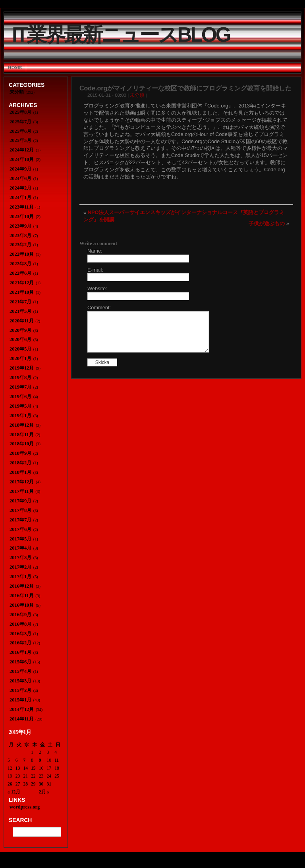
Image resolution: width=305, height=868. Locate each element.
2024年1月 (20, 197)
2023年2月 (20, 245)
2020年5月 (20, 349)
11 (57, 760)
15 (33, 768)
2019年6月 (20, 397)
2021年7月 (20, 302)
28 (25, 784)
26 (10, 784)
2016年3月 (20, 634)
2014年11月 (22, 719)
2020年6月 (20, 339)
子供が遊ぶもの (267, 223)
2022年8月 (20, 264)
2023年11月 (22, 207)
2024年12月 (22, 150)
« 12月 (14, 792)
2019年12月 (22, 368)
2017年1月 (20, 577)
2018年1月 (20, 472)
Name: (95, 251)
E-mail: (95, 270)
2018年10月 (22, 444)
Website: (97, 288)
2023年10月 (22, 217)
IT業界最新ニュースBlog (121, 35)
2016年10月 (22, 605)
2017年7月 (20, 520)
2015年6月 (20, 662)
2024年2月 (20, 188)
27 (18, 784)
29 (33, 784)
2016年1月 (20, 652)
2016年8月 (20, 624)
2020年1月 (20, 358)
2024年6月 (20, 178)
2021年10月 (22, 292)
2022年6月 (20, 273)
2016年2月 (20, 643)
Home (15, 67)
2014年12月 (22, 709)
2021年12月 (22, 283)
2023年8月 (20, 236)
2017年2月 (20, 567)
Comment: (99, 308)
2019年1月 (20, 416)
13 (18, 768)
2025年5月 (20, 140)
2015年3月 (20, 681)
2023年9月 (20, 226)
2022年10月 (22, 254)
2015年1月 (20, 700)
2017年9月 (20, 501)
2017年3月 (20, 558)
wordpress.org (25, 807)
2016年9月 (20, 615)
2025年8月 (20, 112)
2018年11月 (22, 435)
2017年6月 (20, 529)
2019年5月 (20, 406)
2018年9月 (20, 453)
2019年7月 (20, 387)
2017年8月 (20, 510)
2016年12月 (22, 586)
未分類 (137, 95)
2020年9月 (20, 330)
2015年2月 (20, 690)
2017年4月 (20, 548)
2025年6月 (20, 131)
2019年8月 (20, 377)
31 (49, 784)
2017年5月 (20, 539)
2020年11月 (22, 321)
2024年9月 (20, 169)
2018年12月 (22, 425)
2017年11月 (22, 491)
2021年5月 (20, 311)
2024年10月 (22, 159)
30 (41, 784)
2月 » (44, 792)
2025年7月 (20, 122)
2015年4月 (20, 671)
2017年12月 (22, 482)
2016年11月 (22, 596)
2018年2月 (20, 463)
